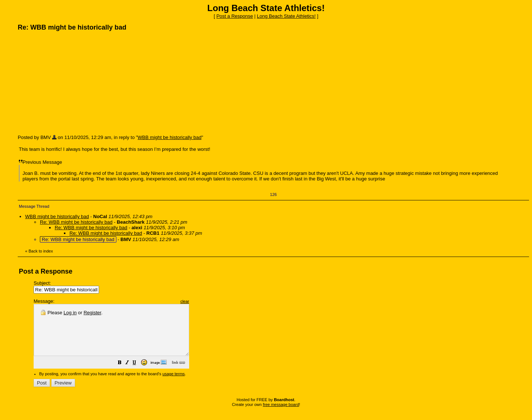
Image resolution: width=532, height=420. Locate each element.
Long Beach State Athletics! (286, 16)
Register (92, 313)
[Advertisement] (73, 82)
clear (203, 301)
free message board (281, 414)
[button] (138, 374)
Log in (70, 313)
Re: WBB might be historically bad (76, 222)
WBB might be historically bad (170, 137)
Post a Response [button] (235, 16)
